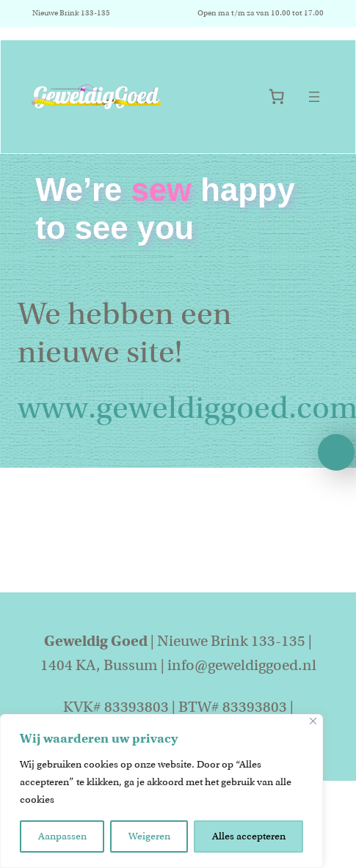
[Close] (313, 721)
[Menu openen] (314, 97)
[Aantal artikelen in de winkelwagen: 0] (276, 96)
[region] (161, 791)
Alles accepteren (249, 836)
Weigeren (149, 836)
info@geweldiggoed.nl (242, 665)
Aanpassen (62, 836)
